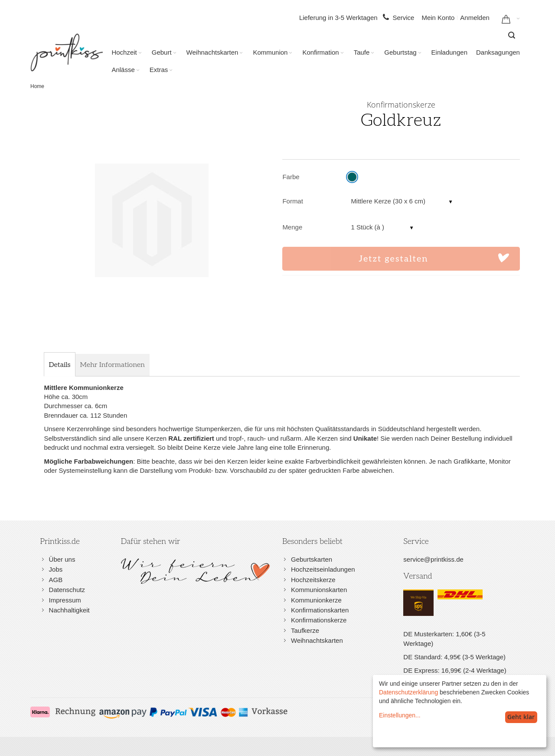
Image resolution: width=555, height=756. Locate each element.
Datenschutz (67, 590)
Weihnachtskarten (317, 640)
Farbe (291, 177)
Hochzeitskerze (313, 580)
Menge (292, 227)
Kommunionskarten (319, 590)
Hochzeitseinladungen (323, 569)
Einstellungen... (400, 715)
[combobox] (512, 35)
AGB (56, 580)
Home (37, 86)
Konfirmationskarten (320, 610)
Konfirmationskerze (319, 620)
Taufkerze (305, 630)
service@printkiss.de (433, 559)
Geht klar (521, 717)
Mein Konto (438, 18)
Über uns (62, 559)
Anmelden (475, 18)
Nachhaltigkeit (69, 610)
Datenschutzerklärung (408, 692)
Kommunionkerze (316, 600)
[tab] (59, 365)
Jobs (56, 569)
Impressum (65, 600)
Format (293, 201)
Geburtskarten (312, 559)
